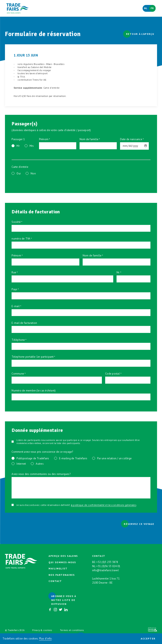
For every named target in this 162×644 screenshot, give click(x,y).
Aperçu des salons (63, 556)
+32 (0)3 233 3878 (107, 562)
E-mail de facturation (24, 323)
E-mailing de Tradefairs (73, 458)
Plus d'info (45, 639)
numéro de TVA (21, 239)
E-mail (15, 306)
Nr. (118, 272)
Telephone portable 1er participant (33, 357)
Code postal (113, 374)
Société (16, 222)
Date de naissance (131, 139)
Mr (18, 146)
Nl (146, 8)
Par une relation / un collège (114, 458)
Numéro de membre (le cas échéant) (34, 391)
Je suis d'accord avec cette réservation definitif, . (77, 505)
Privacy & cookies (42, 630)
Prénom (44, 139)
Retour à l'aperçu (140, 34)
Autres (40, 464)
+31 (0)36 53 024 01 (108, 566)
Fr (152, 8)
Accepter (148, 639)
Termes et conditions (72, 630)
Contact (55, 581)
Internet (21, 464)
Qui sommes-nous (62, 562)
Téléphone (18, 340)
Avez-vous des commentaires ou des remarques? (41, 474)
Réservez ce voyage (139, 524)
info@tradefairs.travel (105, 570)
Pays (14, 289)
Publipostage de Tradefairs (33, 458)
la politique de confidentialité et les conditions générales (104, 505)
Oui (19, 173)
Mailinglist (58, 568)
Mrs (32, 146)
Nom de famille (89, 139)
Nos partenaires (62, 575)
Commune (18, 374)
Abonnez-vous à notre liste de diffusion (64, 600)
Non (33, 173)
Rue (14, 272)
